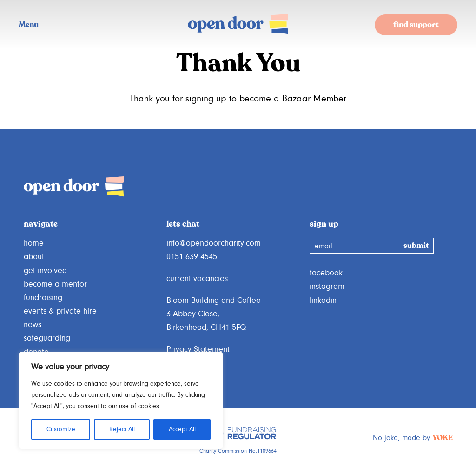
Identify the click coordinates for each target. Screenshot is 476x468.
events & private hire (60, 311)
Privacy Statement (198, 349)
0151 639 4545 (192, 257)
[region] (121, 401)
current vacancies (197, 279)
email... (326, 246)
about (34, 257)
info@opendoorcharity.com (214, 243)
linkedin (323, 301)
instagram (327, 287)
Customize (61, 429)
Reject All (122, 429)
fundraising (43, 298)
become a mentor (55, 284)
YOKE (443, 438)
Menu (29, 25)
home (34, 243)
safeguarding (47, 338)
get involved (45, 271)
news (33, 325)
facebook (326, 273)
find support (416, 25)
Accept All (182, 429)
